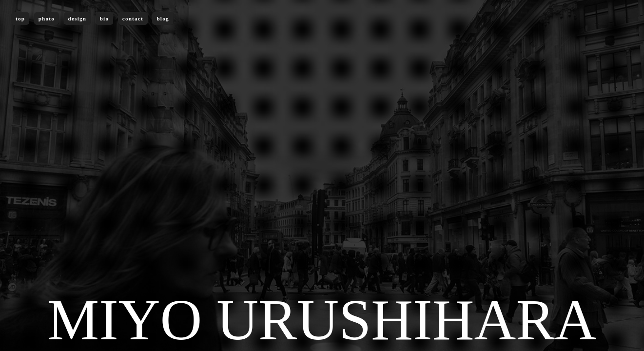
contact (133, 19)
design (78, 19)
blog (163, 19)
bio (105, 19)
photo (47, 19)
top (20, 19)
